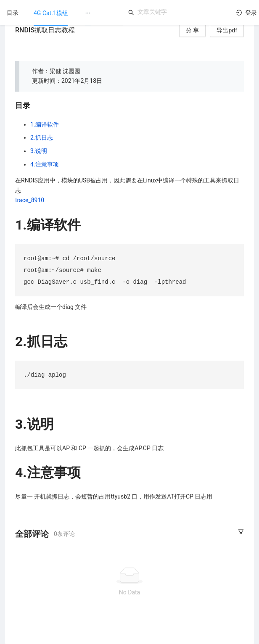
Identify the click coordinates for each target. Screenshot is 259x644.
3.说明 (39, 151)
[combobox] (182, 12)
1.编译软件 (45, 124)
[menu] (74, 13)
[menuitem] (51, 13)
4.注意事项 (45, 164)
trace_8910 (30, 200)
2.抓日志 (42, 137)
